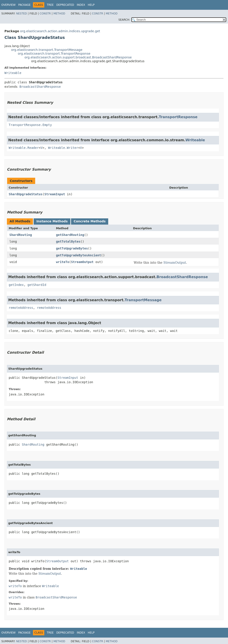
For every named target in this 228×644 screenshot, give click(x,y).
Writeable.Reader (24, 148)
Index (81, 5)
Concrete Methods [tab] (90, 221)
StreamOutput (82, 262)
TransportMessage (143, 300)
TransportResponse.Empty (30, 125)
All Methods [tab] (20, 221)
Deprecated (65, 5)
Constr (45, 14)
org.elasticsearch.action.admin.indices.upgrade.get (60, 31)
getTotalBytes (68, 241)
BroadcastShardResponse (40, 87)
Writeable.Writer (63, 148)
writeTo (63, 262)
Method (59, 14)
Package (24, 5)
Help (91, 5)
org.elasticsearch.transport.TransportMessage (47, 50)
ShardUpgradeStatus (26, 194)
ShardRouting (21, 235)
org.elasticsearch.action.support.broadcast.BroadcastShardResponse (78, 57)
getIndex (16, 285)
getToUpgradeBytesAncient (79, 255)
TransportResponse (178, 117)
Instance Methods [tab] (52, 221)
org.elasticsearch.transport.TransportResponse (54, 54)
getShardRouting (70, 235)
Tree (50, 5)
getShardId (37, 285)
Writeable (13, 73)
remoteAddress (21, 308)
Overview (8, 5)
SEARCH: (124, 20)
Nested (21, 14)
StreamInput (55, 194)
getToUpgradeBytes (72, 248)
